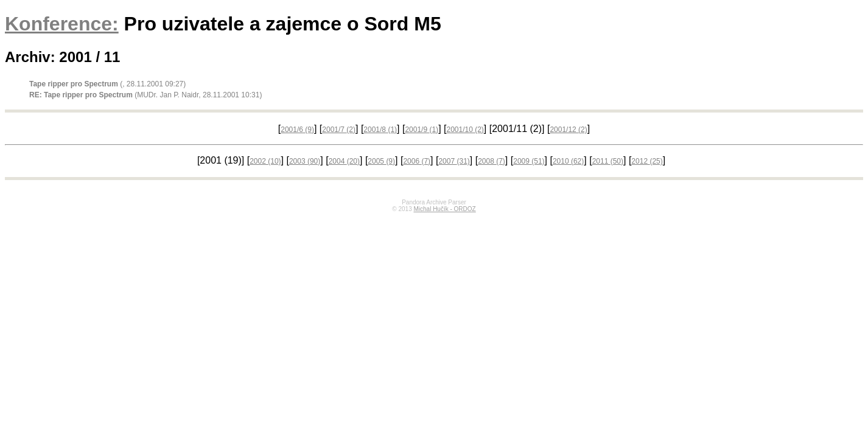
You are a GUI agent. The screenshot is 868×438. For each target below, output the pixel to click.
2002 (265, 161)
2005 (381, 161)
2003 (305, 161)
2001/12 (568, 130)
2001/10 (465, 130)
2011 (608, 161)
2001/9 (422, 130)
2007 (454, 161)
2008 (492, 161)
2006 (417, 161)
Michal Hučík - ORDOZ (444, 209)
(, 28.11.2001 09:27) (107, 84)
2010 (568, 161)
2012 (647, 161)
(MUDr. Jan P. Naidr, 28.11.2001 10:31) (145, 95)
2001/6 (297, 130)
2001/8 (380, 130)
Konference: (62, 24)
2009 (529, 161)
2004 (344, 161)
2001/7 (339, 130)
